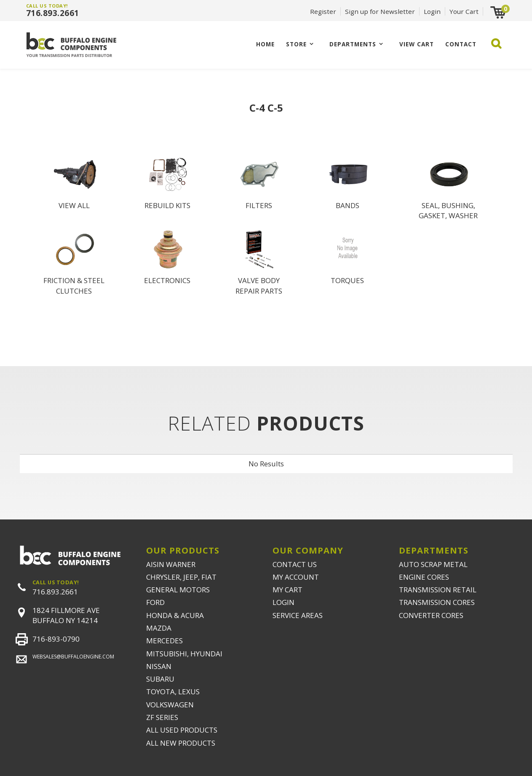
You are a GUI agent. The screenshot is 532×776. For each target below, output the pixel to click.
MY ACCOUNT (296, 577)
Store (296, 44)
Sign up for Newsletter (380, 11)
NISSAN (159, 666)
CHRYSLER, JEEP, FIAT (181, 577)
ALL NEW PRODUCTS (181, 743)
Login (432, 11)
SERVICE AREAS (298, 615)
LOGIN (283, 602)
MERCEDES (164, 641)
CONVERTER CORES (431, 615)
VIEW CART (417, 44)
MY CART (287, 590)
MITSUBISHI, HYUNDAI (184, 654)
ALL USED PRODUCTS (182, 730)
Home (265, 44)
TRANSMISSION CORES (437, 602)
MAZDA (159, 628)
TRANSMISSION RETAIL (438, 590)
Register (323, 11)
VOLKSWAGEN (170, 705)
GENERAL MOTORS (178, 590)
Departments (353, 44)
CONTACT (461, 44)
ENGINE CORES (424, 577)
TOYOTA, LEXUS (173, 692)
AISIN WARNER (171, 564)
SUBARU (160, 679)
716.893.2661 (53, 13)
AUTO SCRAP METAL (433, 564)
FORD (155, 602)
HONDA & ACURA (175, 615)
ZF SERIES (162, 717)
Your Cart (464, 11)
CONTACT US (295, 564)
